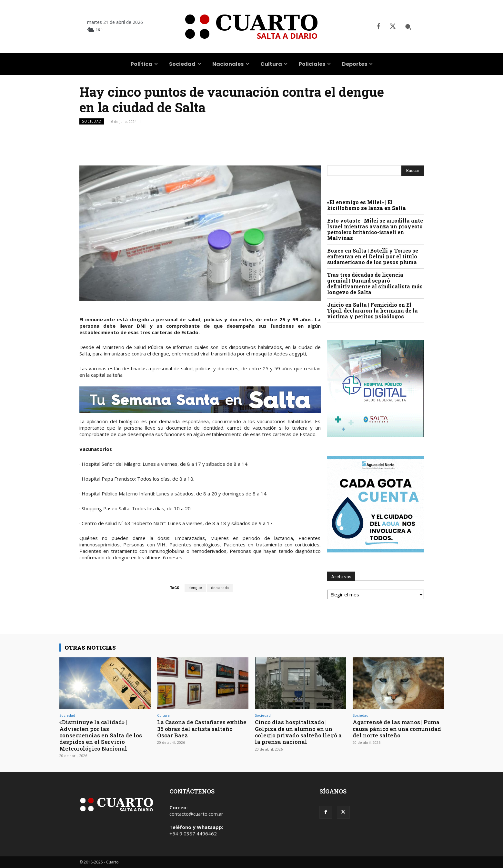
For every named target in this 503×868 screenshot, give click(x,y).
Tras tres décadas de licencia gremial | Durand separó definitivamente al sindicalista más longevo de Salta (375, 283)
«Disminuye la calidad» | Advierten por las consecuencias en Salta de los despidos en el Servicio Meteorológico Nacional (101, 735)
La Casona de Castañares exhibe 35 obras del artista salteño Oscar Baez (202, 729)
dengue (195, 588)
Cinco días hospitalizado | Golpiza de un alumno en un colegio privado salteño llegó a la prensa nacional (298, 732)
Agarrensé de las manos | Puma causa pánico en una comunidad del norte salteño (397, 729)
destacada (220, 588)
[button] (408, 27)
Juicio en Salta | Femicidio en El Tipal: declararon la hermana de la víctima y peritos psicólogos (372, 310)
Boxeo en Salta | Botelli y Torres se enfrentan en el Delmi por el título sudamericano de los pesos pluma (373, 256)
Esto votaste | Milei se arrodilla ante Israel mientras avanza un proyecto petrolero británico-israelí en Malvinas (375, 229)
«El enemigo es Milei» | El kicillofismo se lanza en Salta (367, 205)
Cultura (163, 715)
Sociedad (92, 121)
